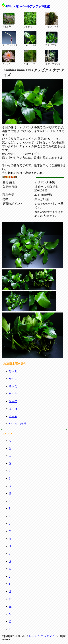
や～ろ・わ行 (17, 424)
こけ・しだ (30, 58)
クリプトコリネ (10, 39)
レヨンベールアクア (42, 636)
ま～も (13, 416)
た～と (13, 394)
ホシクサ (30, 20)
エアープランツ (53, 58)
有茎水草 (9, 20)
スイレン (9, 58)
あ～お (13, 371)
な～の (13, 401)
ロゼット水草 (52, 20)
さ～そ (13, 386)
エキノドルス (30, 39)
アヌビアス (52, 39)
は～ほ (13, 409)
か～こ (13, 379)
